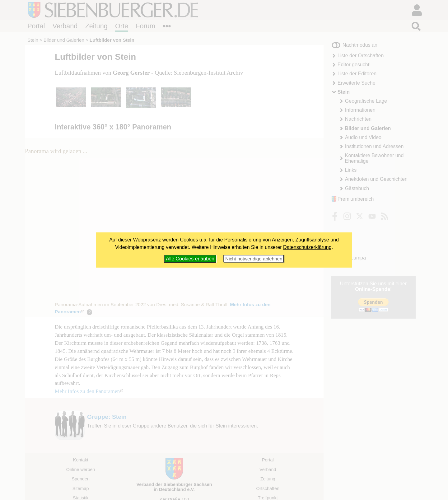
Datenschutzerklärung (307, 247)
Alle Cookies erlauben (190, 259)
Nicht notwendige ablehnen (254, 259)
